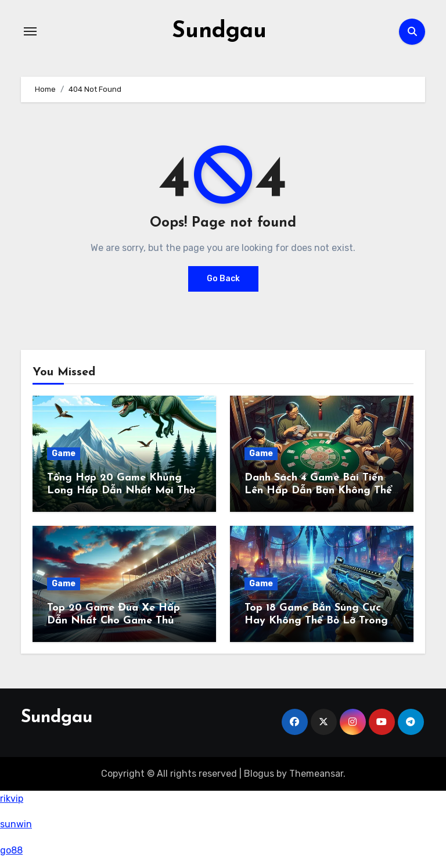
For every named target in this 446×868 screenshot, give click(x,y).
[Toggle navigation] (30, 31)
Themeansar (316, 773)
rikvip (12, 799)
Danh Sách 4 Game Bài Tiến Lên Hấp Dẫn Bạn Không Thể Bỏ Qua (318, 490)
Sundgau (219, 31)
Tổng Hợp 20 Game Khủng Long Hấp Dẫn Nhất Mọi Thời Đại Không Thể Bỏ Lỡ (123, 490)
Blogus (259, 773)
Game (64, 453)
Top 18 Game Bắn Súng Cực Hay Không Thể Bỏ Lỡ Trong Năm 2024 (316, 620)
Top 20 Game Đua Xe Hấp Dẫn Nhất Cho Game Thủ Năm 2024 (114, 620)
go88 (11, 850)
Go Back (223, 278)
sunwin (16, 824)
